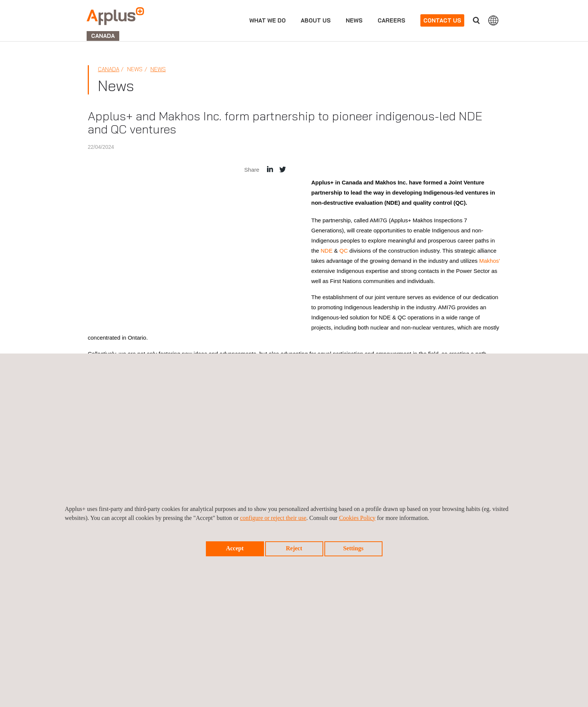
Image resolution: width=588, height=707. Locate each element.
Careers (391, 20)
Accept (235, 548)
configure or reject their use (273, 518)
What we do (268, 20)
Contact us (442, 20)
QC (344, 251)
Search (476, 20)
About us (316, 20)
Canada (109, 69)
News (354, 20)
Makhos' (490, 261)
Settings (353, 548)
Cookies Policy (357, 518)
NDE (327, 251)
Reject (294, 548)
